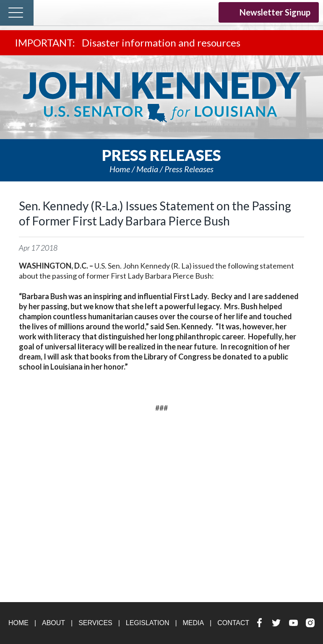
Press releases (189, 169)
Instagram (206, 12)
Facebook (157, 12)
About (53, 623)
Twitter (173, 12)
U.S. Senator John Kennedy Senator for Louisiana (161, 97)
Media (147, 169)
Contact (233, 623)
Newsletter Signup (269, 12)
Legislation (148, 623)
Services (95, 623)
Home (120, 169)
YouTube (189, 12)
